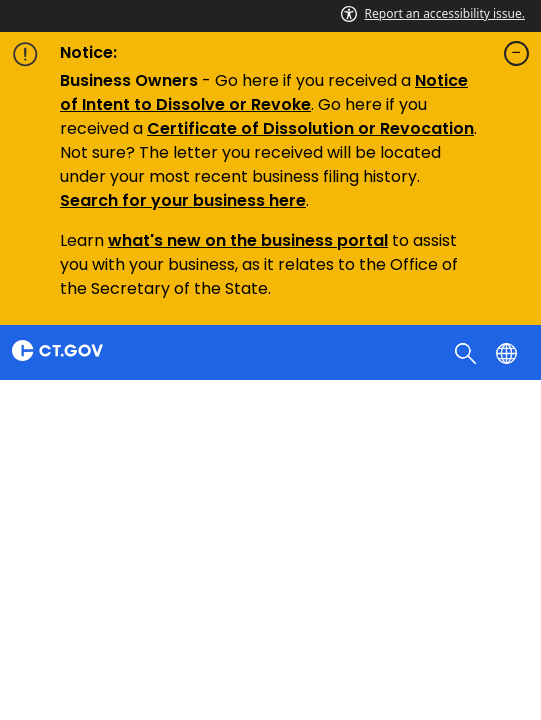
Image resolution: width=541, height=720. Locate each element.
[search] (467, 352)
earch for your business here (188, 200)
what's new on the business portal (248, 240)
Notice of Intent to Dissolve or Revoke (264, 92)
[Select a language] (508, 352)
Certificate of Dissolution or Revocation (310, 128)
